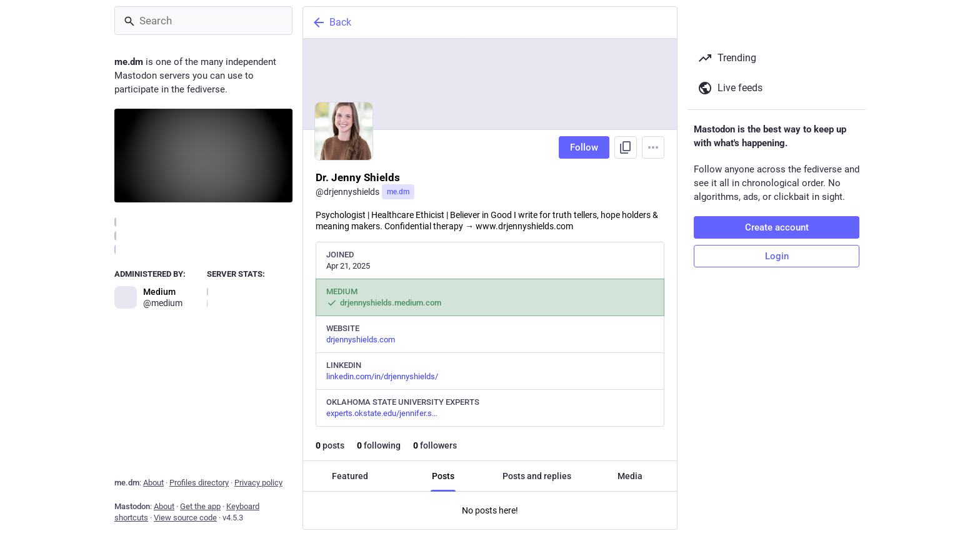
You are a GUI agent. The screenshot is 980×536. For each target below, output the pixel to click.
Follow (584, 147)
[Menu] (653, 147)
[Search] (203, 21)
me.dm (398, 192)
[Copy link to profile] (626, 147)
